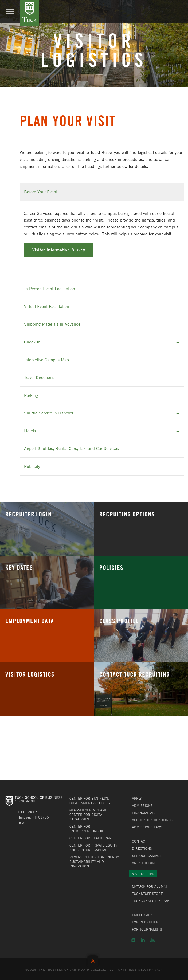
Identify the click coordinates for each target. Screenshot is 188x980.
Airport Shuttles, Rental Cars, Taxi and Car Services (71, 448)
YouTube (152, 940)
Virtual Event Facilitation (47, 306)
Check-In (32, 342)
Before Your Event (41, 192)
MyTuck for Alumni (150, 886)
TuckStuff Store (147, 894)
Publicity (32, 466)
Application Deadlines (152, 820)
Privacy (156, 969)
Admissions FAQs (147, 827)
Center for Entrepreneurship (87, 829)
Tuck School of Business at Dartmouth (30, 13)
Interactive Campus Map (46, 360)
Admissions (142, 805)
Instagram (133, 940)
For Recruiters (146, 922)
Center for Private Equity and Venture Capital (93, 847)
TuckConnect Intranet (153, 901)
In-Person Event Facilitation (50, 289)
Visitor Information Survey (59, 250)
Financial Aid (144, 813)
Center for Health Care (91, 838)
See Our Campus (147, 856)
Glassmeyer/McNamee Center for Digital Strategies (89, 815)
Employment (143, 915)
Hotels (30, 431)
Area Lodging (144, 863)
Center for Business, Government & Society (90, 801)
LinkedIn (143, 940)
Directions (142, 848)
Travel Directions (39, 377)
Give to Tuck (143, 874)
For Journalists (147, 929)
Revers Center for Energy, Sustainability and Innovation (94, 862)
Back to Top (94, 960)
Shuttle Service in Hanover (49, 413)
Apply (137, 798)
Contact (139, 841)
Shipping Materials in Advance (52, 324)
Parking (31, 395)
